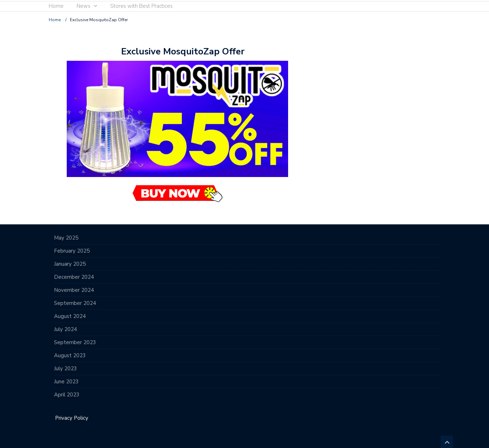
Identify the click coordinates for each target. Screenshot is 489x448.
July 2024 (65, 329)
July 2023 (65, 369)
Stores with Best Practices (141, 6)
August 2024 (70, 316)
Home (56, 6)
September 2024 (75, 303)
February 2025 (72, 251)
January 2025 (70, 264)
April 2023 (67, 395)
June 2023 (66, 382)
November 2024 (74, 290)
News (84, 6)
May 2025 (66, 238)
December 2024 (74, 277)
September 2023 (75, 342)
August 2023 (70, 355)
